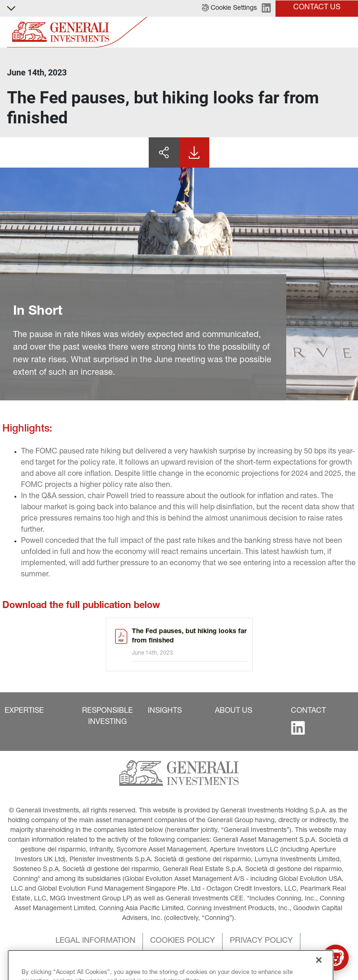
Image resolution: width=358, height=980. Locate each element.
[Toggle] (345, 32)
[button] (229, 8)
